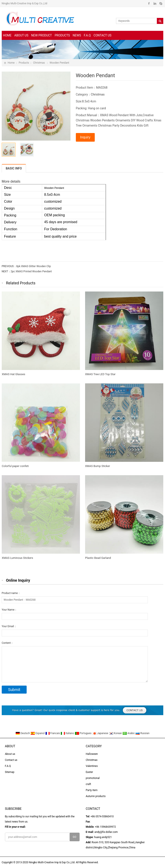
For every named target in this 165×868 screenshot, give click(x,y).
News (77, 35)
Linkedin (155, 3)
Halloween (92, 754)
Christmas (39, 63)
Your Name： (9, 610)
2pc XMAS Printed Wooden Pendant (31, 271)
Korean (116, 733)
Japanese (101, 733)
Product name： (11, 593)
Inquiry (85, 137)
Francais (53, 733)
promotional (93, 778)
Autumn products (96, 796)
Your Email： (9, 626)
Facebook (149, 3)
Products (62, 35)
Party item (92, 790)
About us (21, 35)
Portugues (83, 733)
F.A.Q (87, 35)
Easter (89, 772)
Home (7, 35)
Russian (142, 733)
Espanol (38, 733)
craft (88, 784)
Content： (8, 643)
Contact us (102, 35)
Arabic (129, 733)
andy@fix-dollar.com (106, 832)
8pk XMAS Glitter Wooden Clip (34, 266)
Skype (161, 3)
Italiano (68, 733)
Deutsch (23, 733)
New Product (41, 35)
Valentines (92, 766)
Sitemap (10, 772)
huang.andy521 (103, 837)
